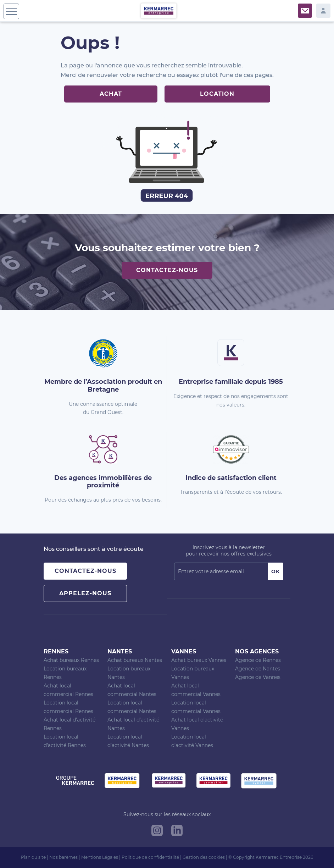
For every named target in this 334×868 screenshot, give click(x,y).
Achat (111, 94)
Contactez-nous (167, 270)
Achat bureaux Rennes (71, 660)
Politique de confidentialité (150, 857)
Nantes (120, 651)
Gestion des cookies (204, 857)
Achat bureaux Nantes (135, 660)
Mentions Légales (100, 857)
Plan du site (33, 857)
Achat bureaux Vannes (199, 660)
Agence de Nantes (258, 669)
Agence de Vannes (258, 677)
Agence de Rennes (258, 660)
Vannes (184, 651)
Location (217, 94)
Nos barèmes (63, 857)
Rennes (56, 651)
